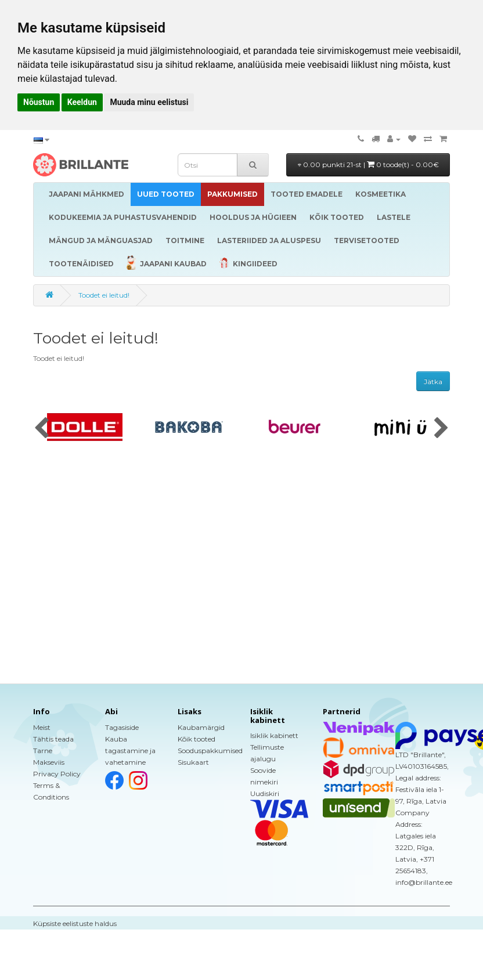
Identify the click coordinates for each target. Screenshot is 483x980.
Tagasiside (122, 727)
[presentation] (42, 429)
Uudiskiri (265, 793)
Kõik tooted (197, 739)
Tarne (43, 751)
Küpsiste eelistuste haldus (75, 923)
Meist (42, 727)
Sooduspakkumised (210, 751)
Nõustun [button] (39, 102)
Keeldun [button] (82, 102)
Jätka (433, 381)
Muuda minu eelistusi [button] (149, 102)
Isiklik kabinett (274, 735)
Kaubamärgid (201, 727)
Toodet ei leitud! (104, 295)
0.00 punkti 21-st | (368, 164)
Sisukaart (193, 762)
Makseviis (49, 762)
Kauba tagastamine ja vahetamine (130, 751)
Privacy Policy (57, 774)
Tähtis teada (53, 739)
